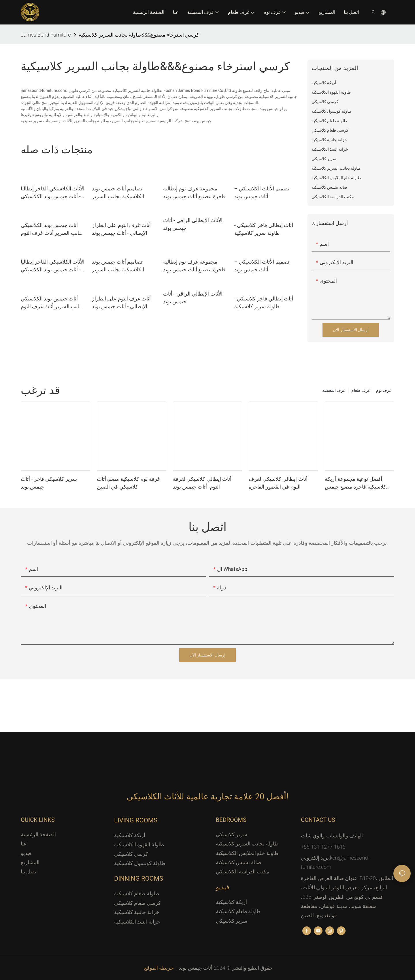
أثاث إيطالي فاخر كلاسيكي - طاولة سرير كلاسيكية (264, 229)
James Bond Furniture (46, 35)
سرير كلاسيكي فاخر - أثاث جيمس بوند (49, 483)
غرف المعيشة (334, 390)
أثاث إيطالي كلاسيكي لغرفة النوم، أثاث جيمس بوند (202, 483)
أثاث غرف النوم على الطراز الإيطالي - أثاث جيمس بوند (121, 229)
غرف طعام (361, 390)
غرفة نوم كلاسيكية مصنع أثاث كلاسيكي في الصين (128, 483)
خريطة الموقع (160, 968)
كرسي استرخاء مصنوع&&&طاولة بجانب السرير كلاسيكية (139, 35)
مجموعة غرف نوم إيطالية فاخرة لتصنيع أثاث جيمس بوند (194, 192)
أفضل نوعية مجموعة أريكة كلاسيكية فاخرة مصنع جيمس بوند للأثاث (355, 483)
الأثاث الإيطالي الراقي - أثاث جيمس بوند (193, 224)
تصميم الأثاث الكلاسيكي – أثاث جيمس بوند (262, 192)
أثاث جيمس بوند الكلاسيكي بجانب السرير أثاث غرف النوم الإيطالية (52, 229)
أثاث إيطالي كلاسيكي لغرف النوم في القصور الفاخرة (278, 483)
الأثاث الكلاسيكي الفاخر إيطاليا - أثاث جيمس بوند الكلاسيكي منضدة (53, 193)
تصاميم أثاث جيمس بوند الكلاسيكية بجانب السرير (118, 192)
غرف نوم (384, 390)
